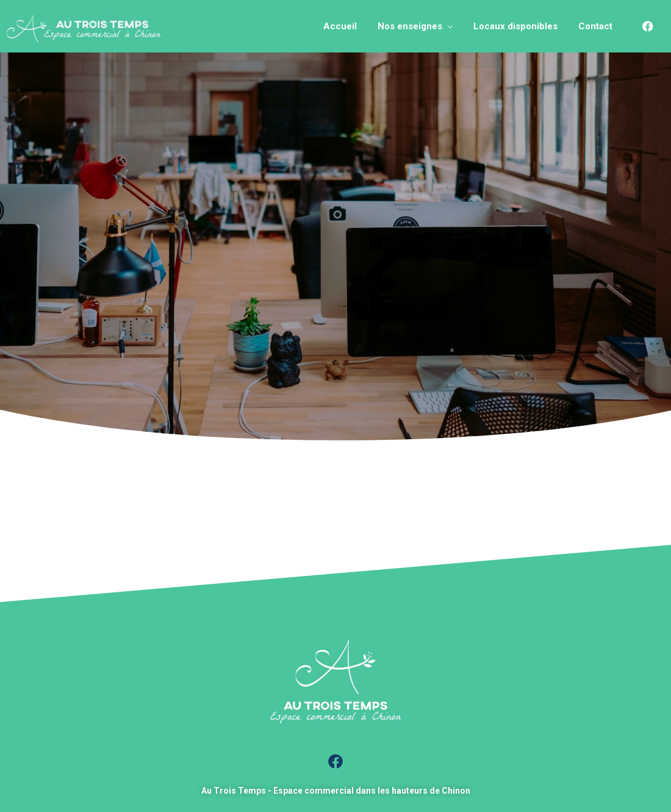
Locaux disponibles (515, 26)
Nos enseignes (410, 26)
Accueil (340, 26)
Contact (595, 26)
